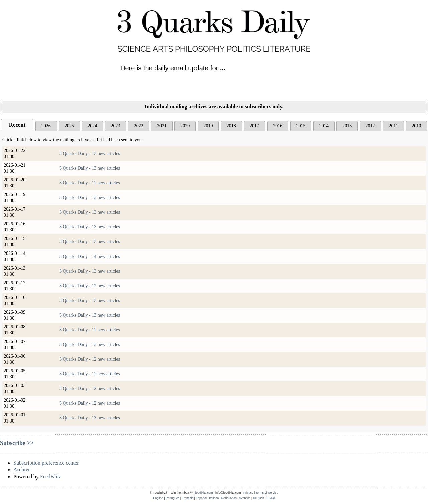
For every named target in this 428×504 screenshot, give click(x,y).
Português (172, 498)
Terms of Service (267, 493)
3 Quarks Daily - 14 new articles (90, 256)
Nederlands (229, 498)
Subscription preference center (46, 463)
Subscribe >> (17, 443)
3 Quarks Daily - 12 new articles (90, 286)
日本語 (271, 498)
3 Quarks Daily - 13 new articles (90, 153)
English (158, 498)
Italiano (214, 498)
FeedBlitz (50, 476)
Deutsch (259, 498)
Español (201, 498)
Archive (22, 469)
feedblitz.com (204, 493)
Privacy (248, 493)
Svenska (245, 498)
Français (188, 498)
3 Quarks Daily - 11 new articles (89, 183)
